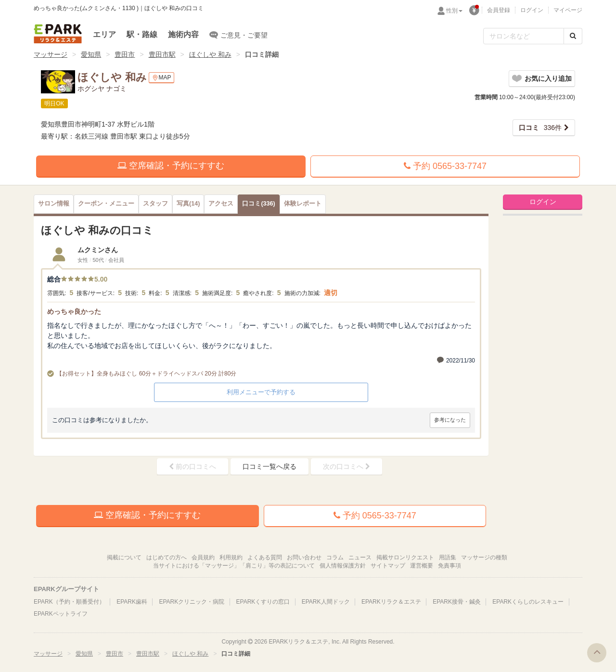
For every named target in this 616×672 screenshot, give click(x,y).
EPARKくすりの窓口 (263, 602)
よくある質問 (265, 557)
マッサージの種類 (484, 557)
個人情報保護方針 (343, 566)
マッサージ (51, 54)
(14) (188, 204)
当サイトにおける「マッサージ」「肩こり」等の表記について (234, 566)
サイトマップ (388, 566)
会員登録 (499, 10)
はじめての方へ (167, 557)
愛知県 (91, 54)
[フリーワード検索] (524, 36)
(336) (258, 204)
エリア (104, 34)
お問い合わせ (304, 557)
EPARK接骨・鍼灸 (457, 602)
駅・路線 (142, 34)
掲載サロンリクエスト (405, 557)
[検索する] (573, 36)
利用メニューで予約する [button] (261, 392)
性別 (454, 11)
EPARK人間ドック (326, 602)
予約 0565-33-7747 (445, 166)
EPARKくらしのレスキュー (528, 602)
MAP (161, 78)
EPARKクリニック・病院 (192, 602)
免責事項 (449, 566)
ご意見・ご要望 (238, 35)
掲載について (124, 557)
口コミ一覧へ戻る (269, 466)
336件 (540, 128)
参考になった (450, 420)
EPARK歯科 (132, 602)
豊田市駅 (162, 54)
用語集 (448, 557)
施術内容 (183, 34)
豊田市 (125, 54)
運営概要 (422, 566)
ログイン (532, 10)
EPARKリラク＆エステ (58, 34)
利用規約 (231, 557)
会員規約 (203, 557)
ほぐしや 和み (210, 54)
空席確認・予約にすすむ (171, 166)
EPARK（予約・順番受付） (69, 602)
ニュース (360, 557)
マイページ (568, 10)
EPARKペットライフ (61, 614)
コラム (335, 557)
